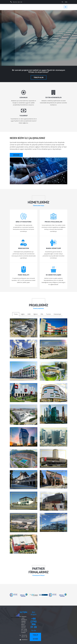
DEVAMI (16, 155)
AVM (29, 314)
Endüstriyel (57, 314)
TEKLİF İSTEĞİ (35, 637)
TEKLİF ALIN (39, 77)
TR (62, 2)
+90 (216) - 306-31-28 (16, 2)
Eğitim (36, 314)
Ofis (42, 314)
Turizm (48, 314)
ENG (66, 2)
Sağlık (23, 314)
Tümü (16, 314)
